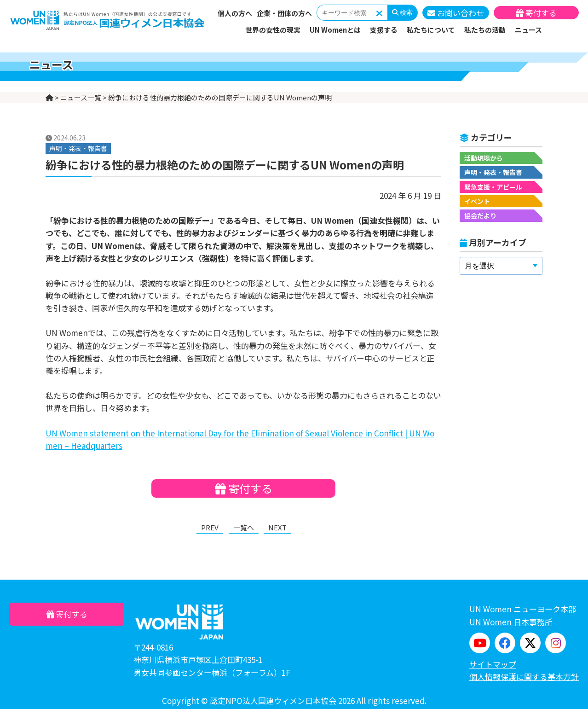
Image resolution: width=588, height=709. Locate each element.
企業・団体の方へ (284, 13)
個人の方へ (235, 13)
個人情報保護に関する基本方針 (524, 677)
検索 (403, 12)
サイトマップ (493, 664)
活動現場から (484, 158)
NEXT (277, 527)
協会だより (480, 215)
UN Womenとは (335, 30)
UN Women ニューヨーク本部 (523, 609)
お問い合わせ (456, 13)
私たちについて (431, 30)
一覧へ (244, 527)
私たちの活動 (485, 30)
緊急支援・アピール (493, 187)
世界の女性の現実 (273, 30)
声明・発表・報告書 (493, 172)
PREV (210, 527)
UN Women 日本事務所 (511, 622)
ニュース (528, 30)
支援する (384, 30)
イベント (477, 201)
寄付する (536, 13)
